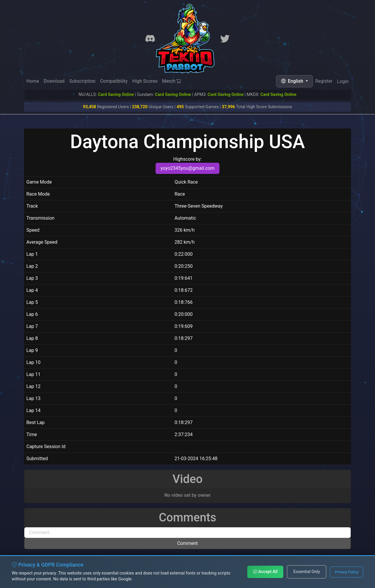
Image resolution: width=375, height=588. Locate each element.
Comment (187, 543)
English (293, 81)
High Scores (145, 81)
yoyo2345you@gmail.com (187, 168)
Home (33, 81)
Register (324, 82)
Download (54, 81)
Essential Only (307, 572)
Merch (172, 81)
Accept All (265, 572)
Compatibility (114, 81)
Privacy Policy (347, 572)
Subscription (82, 81)
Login (343, 83)
